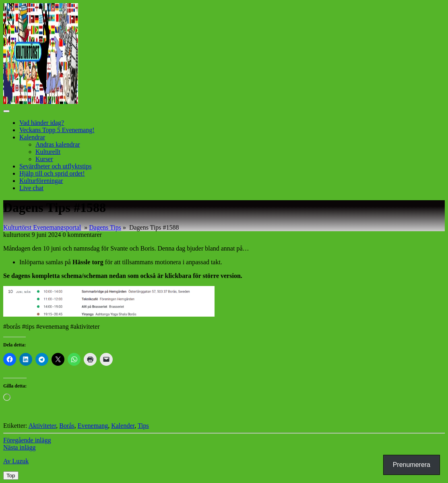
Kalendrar (32, 137)
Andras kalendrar (58, 144)
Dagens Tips (105, 227)
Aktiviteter (42, 426)
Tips (143, 426)
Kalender (123, 426)
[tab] (6, 111)
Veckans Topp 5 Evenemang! (57, 130)
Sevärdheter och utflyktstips (56, 166)
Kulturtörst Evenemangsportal (42, 227)
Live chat (31, 188)
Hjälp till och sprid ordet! (52, 173)
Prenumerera (412, 465)
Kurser (44, 159)
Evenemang (93, 426)
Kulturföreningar (41, 181)
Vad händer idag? (42, 123)
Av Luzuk (16, 461)
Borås (67, 426)
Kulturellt (48, 152)
